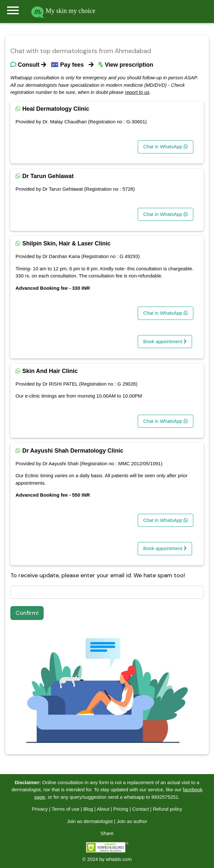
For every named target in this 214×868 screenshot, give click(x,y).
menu (13, 10)
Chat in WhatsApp (166, 147)
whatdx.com (119, 859)
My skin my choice (63, 11)
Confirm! (27, 613)
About (103, 809)
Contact (141, 809)
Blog (88, 809)
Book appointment (165, 341)
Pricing (121, 809)
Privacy (40, 809)
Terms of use (66, 809)
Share (107, 833)
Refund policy (168, 809)
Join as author (132, 821)
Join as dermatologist (90, 821)
